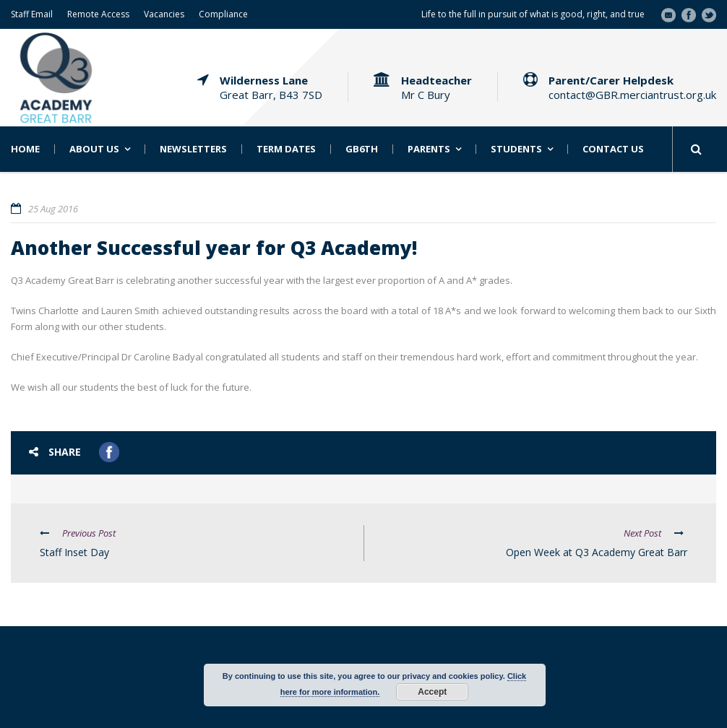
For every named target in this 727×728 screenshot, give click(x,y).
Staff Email (32, 14)
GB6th (362, 149)
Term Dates (286, 149)
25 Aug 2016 (53, 209)
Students (516, 149)
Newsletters (193, 149)
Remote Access (98, 14)
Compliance (223, 14)
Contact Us (613, 149)
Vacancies (164, 14)
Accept (432, 692)
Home (25, 149)
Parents (429, 149)
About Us (94, 149)
